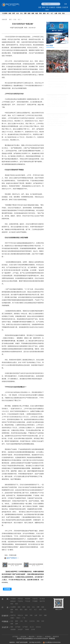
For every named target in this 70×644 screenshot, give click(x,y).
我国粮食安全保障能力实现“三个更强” (58, 79)
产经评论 (20, 600)
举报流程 (52, 638)
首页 (40, 7)
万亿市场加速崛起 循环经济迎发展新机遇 (58, 98)
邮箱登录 (56, 636)
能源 (29, 13)
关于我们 (15, 636)
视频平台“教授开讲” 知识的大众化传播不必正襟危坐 (58, 122)
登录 (66, 4)
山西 (36, 614)
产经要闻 (13, 597)
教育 (14, 13)
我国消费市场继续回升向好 (56, 77)
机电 (60, 13)
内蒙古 (12, 616)
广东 (24, 616)
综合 (63, 13)
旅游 (10, 13)
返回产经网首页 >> (13, 558)
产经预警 (35, 600)
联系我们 (40, 636)
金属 (56, 13)
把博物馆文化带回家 (53, 120)
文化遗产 (20, 628)
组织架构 (23, 636)
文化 (21, 13)
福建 (45, 614)
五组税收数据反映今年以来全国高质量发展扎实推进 (58, 96)
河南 (31, 614)
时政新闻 (28, 597)
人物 (21, 620)
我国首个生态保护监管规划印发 (56, 118)
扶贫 (16, 602)
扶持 (43, 620)
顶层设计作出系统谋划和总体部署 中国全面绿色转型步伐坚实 (58, 101)
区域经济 (52, 7)
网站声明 (32, 636)
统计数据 (42, 597)
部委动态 (20, 597)
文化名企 (38, 625)
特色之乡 (20, 614)
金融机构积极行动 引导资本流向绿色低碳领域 (58, 105)
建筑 (44, 13)
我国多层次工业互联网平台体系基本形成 (58, 85)
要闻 (12, 625)
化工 (52, 13)
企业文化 (32, 620)
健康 (33, 13)
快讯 (12, 602)
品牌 (16, 622)
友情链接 (48, 636)
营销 (38, 620)
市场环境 (35, 597)
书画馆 (27, 628)
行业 (47, 7)
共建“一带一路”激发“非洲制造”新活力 (58, 103)
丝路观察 (13, 628)
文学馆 (33, 628)
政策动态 (13, 600)
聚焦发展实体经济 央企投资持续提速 (58, 82)
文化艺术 (65, 7)
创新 (12, 622)
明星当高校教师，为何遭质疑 (55, 126)
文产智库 (25, 625)
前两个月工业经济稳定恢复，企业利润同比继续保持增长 (58, 88)
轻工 (48, 13)
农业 (17, 13)
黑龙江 (18, 616)
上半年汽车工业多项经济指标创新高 (58, 74)
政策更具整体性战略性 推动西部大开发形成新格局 (58, 107)
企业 (12, 620)
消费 (25, 13)
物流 (37, 13)
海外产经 (42, 600)
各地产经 (13, 614)
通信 (40, 13)
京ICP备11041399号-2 (35, 642)
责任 (26, 620)
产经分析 (28, 600)
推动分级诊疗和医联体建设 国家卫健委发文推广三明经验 (58, 124)
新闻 (43, 7)
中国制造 (59, 7)
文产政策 (18, 625)
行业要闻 (5, 13)
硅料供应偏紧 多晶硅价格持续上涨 (57, 116)
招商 (26, 614)
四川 (41, 614)
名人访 (32, 625)
